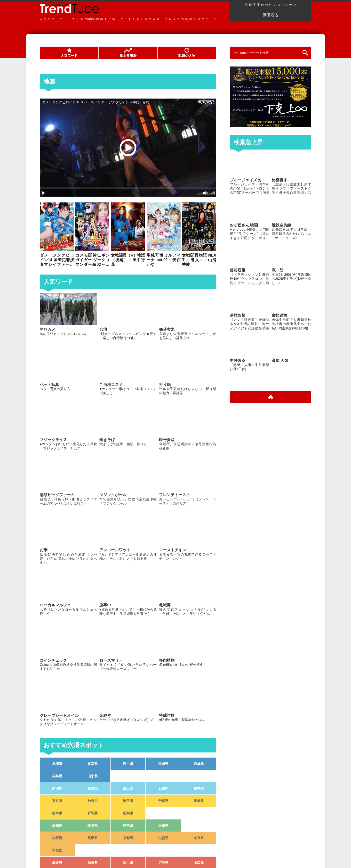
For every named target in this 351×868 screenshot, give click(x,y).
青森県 (93, 764)
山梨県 (128, 813)
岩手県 (128, 764)
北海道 (57, 764)
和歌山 (57, 850)
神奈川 (93, 801)
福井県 (199, 788)
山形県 (93, 776)
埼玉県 (128, 801)
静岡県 (128, 826)
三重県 (163, 826)
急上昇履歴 (128, 53)
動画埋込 (271, 15)
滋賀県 (163, 838)
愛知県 (57, 826)
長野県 (93, 788)
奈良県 (199, 838)
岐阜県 (93, 826)
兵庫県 (93, 838)
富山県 (128, 788)
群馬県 (93, 813)
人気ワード (69, 53)
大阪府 (57, 838)
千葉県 (163, 801)
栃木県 (57, 813)
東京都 (57, 801)
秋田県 (163, 764)
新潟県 (57, 788)
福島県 (57, 776)
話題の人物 (187, 53)
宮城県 (199, 764)
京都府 (128, 838)
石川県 (163, 788)
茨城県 (199, 801)
